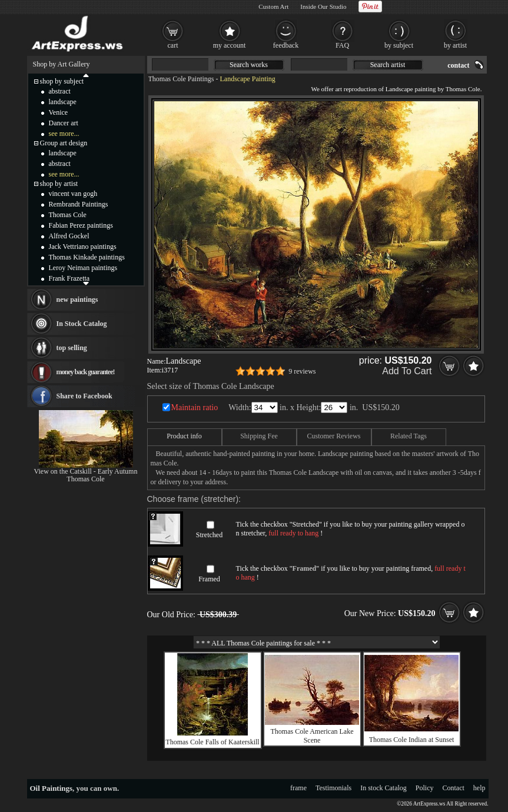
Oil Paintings (52, 788)
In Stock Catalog (82, 324)
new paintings (77, 299)
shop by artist (59, 184)
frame (298, 788)
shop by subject (62, 81)
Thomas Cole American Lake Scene (312, 736)
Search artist (388, 65)
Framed (209, 579)
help (479, 788)
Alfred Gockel (69, 236)
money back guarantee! (86, 372)
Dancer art (64, 123)
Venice (59, 112)
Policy (425, 788)
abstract (60, 91)
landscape (63, 102)
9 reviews (302, 371)
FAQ (342, 45)
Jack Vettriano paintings (83, 247)
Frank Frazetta (69, 278)
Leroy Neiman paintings (83, 268)
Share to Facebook (84, 396)
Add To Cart (407, 371)
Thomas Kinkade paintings (87, 257)
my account (230, 45)
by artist (455, 45)
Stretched (209, 535)
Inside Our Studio (323, 6)
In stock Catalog (384, 788)
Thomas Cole (68, 215)
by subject (399, 45)
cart (173, 45)
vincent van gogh (73, 194)
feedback (286, 45)
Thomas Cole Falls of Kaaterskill (212, 742)
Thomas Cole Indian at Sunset (412, 740)
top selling (72, 348)
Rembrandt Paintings (79, 204)
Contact (454, 788)
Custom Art (273, 6)
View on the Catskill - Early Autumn (86, 471)
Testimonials (333, 788)
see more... (64, 134)
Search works (249, 65)
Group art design (64, 143)
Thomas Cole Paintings (181, 79)
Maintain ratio (195, 407)
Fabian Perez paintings (81, 225)
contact (458, 65)
